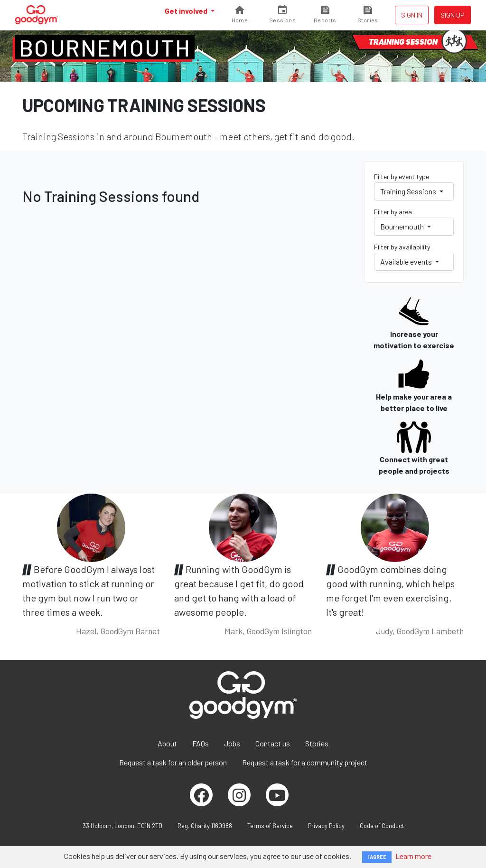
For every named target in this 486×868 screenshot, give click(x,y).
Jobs (232, 743)
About (167, 743)
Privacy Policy (326, 826)
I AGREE (377, 857)
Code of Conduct (382, 826)
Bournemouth (105, 48)
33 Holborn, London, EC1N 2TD (122, 826)
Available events (407, 262)
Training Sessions (409, 191)
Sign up (453, 15)
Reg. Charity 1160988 (205, 826)
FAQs (201, 743)
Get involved (187, 11)
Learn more (413, 856)
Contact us (273, 743)
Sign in (412, 15)
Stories (317, 743)
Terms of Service (270, 826)
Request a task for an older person (173, 762)
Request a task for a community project (305, 762)
